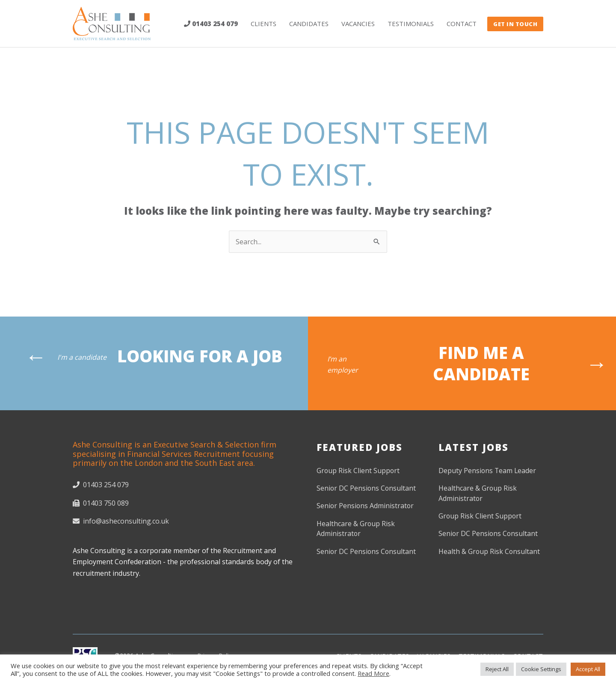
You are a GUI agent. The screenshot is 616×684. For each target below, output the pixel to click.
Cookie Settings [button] (541, 669)
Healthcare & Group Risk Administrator (356, 530)
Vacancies (358, 24)
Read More (373, 673)
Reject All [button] (497, 669)
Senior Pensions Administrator (366, 506)
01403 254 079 (211, 24)
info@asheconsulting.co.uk (121, 521)
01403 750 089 (101, 503)
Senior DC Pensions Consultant (367, 489)
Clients (264, 24)
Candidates (309, 24)
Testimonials (411, 24)
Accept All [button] (588, 669)
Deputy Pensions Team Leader (488, 471)
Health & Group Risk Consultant (490, 552)
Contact (462, 24)
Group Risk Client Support (358, 471)
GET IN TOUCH (515, 24)
